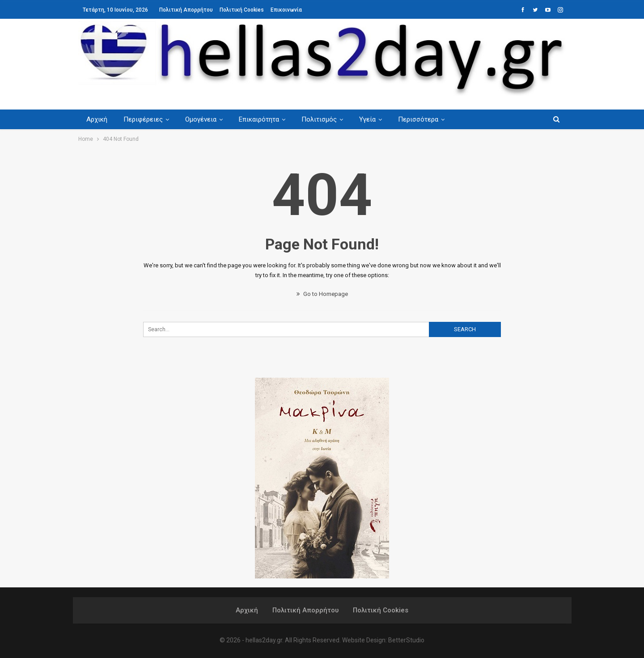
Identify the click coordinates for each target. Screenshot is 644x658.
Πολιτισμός (324, 119)
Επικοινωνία (286, 10)
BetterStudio (406, 640)
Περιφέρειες (144, 119)
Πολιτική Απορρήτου (186, 10)
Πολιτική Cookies (242, 10)
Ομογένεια (203, 119)
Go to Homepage (322, 294)
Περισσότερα (426, 119)
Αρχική (97, 119)
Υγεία (374, 119)
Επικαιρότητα (263, 119)
